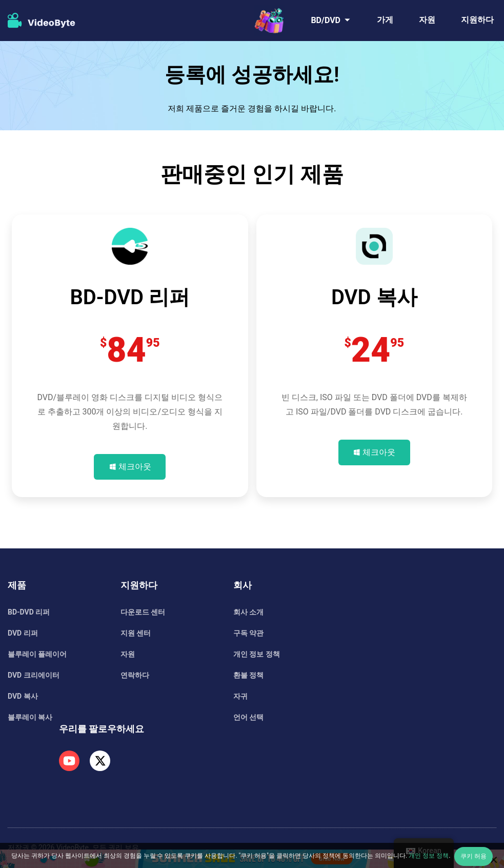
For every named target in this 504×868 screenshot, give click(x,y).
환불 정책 (248, 675)
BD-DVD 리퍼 (29, 612)
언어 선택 (248, 717)
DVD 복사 (23, 696)
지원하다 (477, 20)
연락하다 (135, 675)
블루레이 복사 (30, 717)
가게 (385, 20)
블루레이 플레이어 (37, 654)
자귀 (240, 696)
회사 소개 (248, 612)
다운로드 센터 (143, 612)
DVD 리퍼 (23, 633)
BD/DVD (326, 20)
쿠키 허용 (473, 856)
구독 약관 (248, 633)
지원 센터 (136, 633)
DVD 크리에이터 (34, 675)
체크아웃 (135, 467)
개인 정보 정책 (257, 654)
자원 (427, 20)
